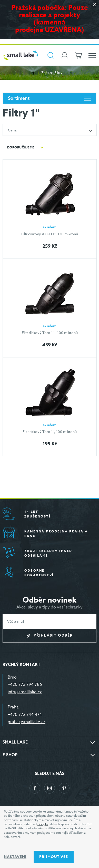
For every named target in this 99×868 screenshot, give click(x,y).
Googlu (43, 824)
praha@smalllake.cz (27, 722)
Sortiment (50, 98)
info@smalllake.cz (25, 692)
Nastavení (15, 857)
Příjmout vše (54, 857)
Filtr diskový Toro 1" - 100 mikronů (50, 333)
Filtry (58, 73)
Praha (13, 707)
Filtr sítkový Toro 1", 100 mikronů (50, 432)
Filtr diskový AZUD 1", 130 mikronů (50, 234)
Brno (12, 677)
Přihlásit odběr (53, 635)
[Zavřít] (94, 5)
